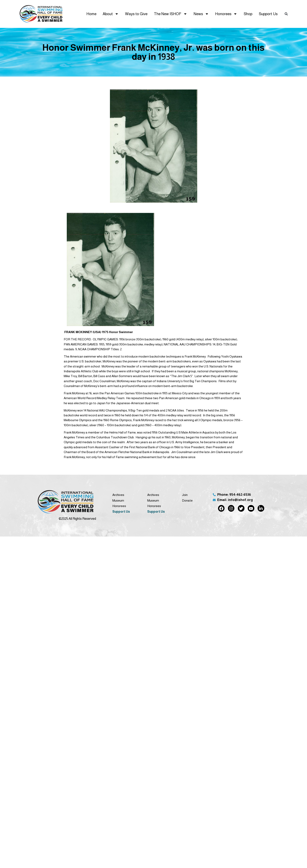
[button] (286, 14)
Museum (118, 500)
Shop (248, 14)
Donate (187, 500)
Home (91, 14)
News (201, 14)
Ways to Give (136, 14)
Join (185, 495)
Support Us (268, 14)
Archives (118, 495)
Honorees (226, 14)
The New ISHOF (171, 14)
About (111, 14)
